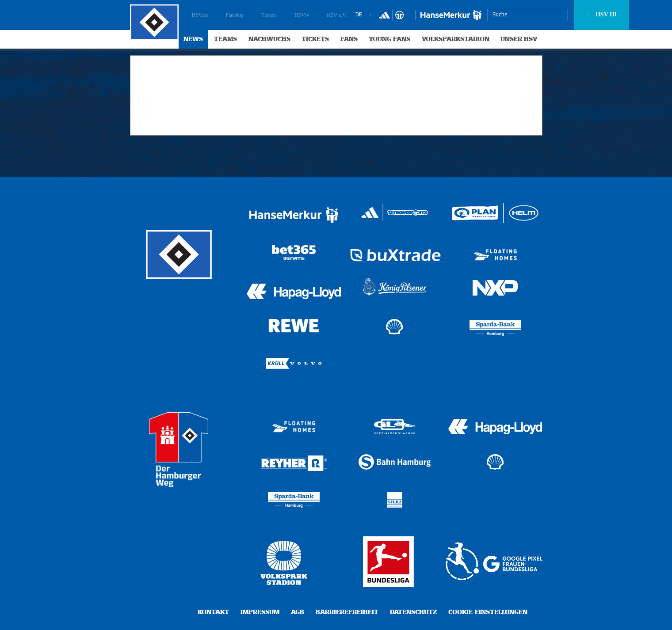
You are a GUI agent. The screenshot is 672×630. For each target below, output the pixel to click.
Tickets (269, 15)
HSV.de (200, 15)
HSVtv (302, 15)
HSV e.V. (337, 15)
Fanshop (235, 15)
